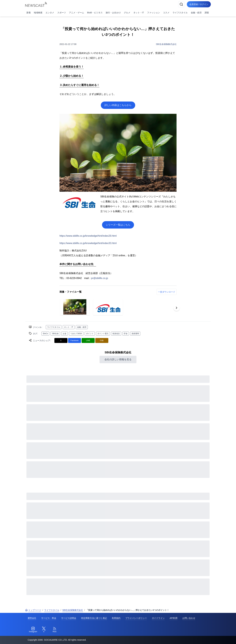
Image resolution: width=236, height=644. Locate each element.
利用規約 (116, 618)
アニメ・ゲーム (77, 13)
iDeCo (45, 334)
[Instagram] (33, 630)
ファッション (153, 13)
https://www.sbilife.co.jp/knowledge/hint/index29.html (88, 236)
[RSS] (55, 630)
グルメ (127, 13)
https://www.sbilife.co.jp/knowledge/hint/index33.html (88, 243)
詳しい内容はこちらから (118, 105)
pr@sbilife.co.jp (100, 278)
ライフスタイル (180, 13)
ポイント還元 (103, 334)
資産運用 (135, 334)
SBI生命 (55, 334)
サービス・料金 (49, 618)
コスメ (166, 13)
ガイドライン (158, 618)
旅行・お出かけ (113, 13)
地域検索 (38, 13)
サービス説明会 (69, 618)
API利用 (174, 618)
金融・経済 (196, 13)
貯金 (126, 334)
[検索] (181, 4)
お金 (65, 334)
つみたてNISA (76, 334)
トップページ (33, 610)
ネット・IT (139, 13)
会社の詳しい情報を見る (118, 359)
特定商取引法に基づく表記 (94, 618)
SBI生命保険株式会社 (166, 44)
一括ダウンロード (167, 292)
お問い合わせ (189, 618)
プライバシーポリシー (136, 618)
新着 (29, 13)
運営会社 (32, 618)
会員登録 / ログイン (199, 4)
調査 (207, 13)
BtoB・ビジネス (95, 13)
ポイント (90, 334)
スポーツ (62, 13)
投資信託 (116, 334)
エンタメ (50, 13)
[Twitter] (44, 630)
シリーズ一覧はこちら (118, 225)
